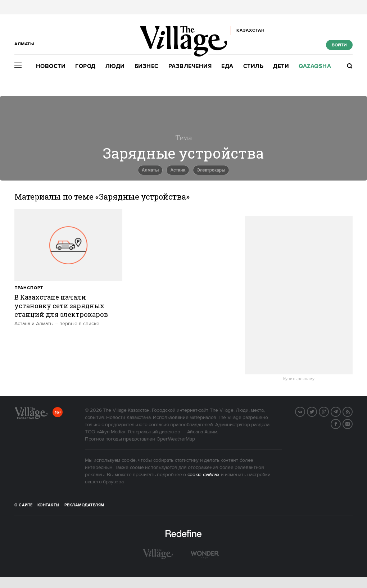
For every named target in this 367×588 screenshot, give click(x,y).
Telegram (340, 411)
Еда (227, 66)
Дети (281, 66)
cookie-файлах (203, 475)
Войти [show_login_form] (339, 45)
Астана (178, 170)
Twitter (317, 411)
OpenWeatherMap (176, 439)
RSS (352, 411)
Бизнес (147, 66)
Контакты (49, 505)
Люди (115, 66)
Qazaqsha (315, 66)
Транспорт (29, 288)
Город (85, 66)
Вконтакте (305, 411)
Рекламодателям (84, 505)
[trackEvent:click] (68, 268)
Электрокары (211, 170)
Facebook (340, 423)
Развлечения (190, 66)
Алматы (150, 170)
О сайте (24, 505)
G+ (329, 411)
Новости (51, 66)
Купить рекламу (299, 379)
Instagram (352, 423)
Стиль (253, 66)
